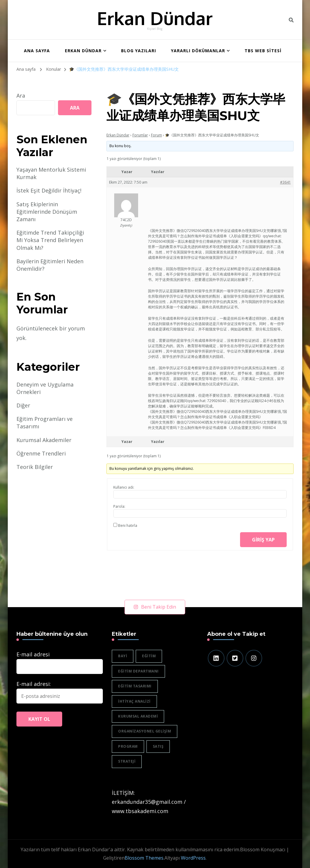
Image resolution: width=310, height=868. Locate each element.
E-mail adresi (33, 654)
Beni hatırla (128, 525)
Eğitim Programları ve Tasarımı (45, 423)
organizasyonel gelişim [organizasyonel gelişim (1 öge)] (145, 731)
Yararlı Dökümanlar (198, 51)
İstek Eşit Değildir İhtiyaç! (49, 190)
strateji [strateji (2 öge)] (127, 761)
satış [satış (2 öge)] (158, 746)
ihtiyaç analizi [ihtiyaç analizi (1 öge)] (134, 701)
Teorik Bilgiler (35, 467)
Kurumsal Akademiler (44, 440)
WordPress (193, 858)
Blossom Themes (144, 858)
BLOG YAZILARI (139, 51)
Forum (156, 135)
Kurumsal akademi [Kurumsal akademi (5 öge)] (138, 716)
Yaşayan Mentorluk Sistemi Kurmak (51, 173)
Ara (21, 96)
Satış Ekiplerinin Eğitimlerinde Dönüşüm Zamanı (47, 212)
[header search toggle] (291, 20)
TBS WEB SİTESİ (263, 51)
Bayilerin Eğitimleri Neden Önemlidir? (50, 265)
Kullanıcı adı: (124, 487)
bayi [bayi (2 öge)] (123, 656)
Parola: (119, 506)
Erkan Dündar (155, 18)
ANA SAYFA (37, 51)
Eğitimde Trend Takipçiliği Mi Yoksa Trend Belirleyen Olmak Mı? (50, 240)
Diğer (23, 405)
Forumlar (140, 135)
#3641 (285, 182)
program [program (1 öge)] (128, 746)
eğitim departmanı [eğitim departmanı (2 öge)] (138, 671)
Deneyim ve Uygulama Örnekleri (45, 388)
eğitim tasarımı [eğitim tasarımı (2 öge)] (135, 686)
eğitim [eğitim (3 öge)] (149, 656)
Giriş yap (263, 540)
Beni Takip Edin (155, 607)
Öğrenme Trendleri (41, 453)
